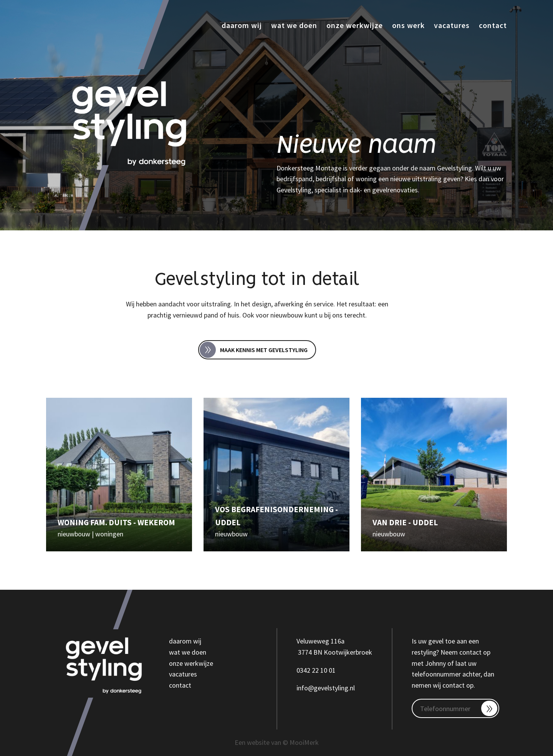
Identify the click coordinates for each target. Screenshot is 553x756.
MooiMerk (304, 742)
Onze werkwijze (355, 25)
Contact (493, 25)
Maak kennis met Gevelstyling (254, 350)
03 (300, 670)
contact (180, 685)
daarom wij (185, 641)
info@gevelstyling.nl (326, 688)
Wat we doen (294, 25)
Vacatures (452, 25)
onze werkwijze (191, 663)
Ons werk (408, 25)
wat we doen (188, 652)
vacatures (183, 674)
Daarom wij (242, 25)
